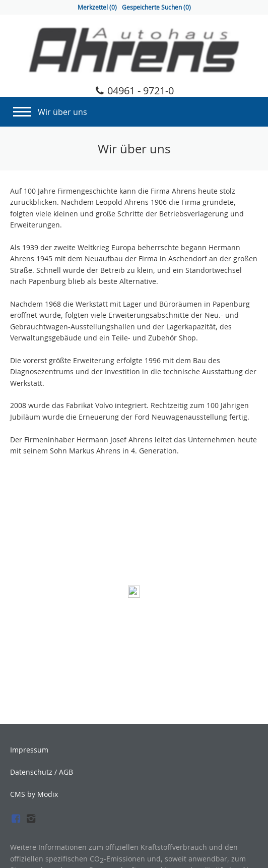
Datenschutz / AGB (42, 772)
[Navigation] (22, 109)
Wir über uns (62, 112)
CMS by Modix (34, 794)
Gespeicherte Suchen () (156, 7)
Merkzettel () (97, 7)
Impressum (29, 750)
